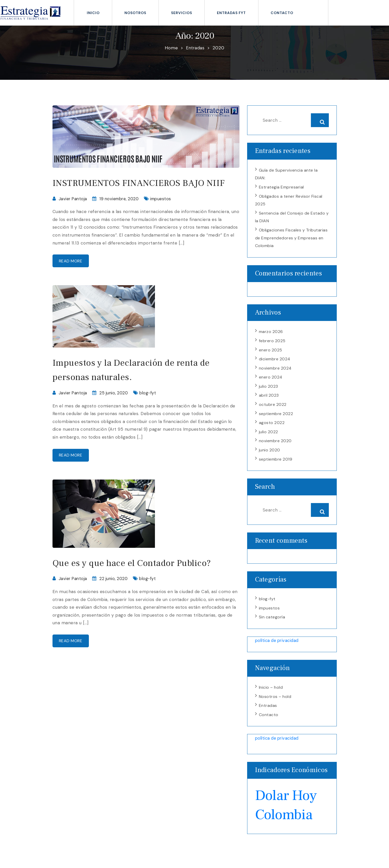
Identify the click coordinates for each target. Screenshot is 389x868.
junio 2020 (270, 456)
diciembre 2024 (275, 362)
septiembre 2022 (276, 419)
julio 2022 (269, 437)
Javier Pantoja (74, 213)
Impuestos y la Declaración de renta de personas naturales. (141, 386)
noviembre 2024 (275, 372)
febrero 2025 (272, 344)
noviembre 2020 (275, 446)
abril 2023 (269, 400)
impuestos (166, 213)
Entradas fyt (231, 13)
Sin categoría (272, 624)
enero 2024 (271, 381)
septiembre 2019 (276, 465)
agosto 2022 (272, 428)
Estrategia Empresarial (281, 188)
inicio (93, 13)
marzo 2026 (271, 334)
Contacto (282, 13)
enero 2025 (271, 353)
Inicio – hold (271, 695)
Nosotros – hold (275, 704)
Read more (73, 276)
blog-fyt (151, 409)
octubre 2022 (273, 409)
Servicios (182, 13)
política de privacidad (278, 647)
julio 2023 (269, 390)
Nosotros (135, 13)
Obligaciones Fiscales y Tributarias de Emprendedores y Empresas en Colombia (291, 240)
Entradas (268, 714)
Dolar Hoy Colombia (289, 813)
